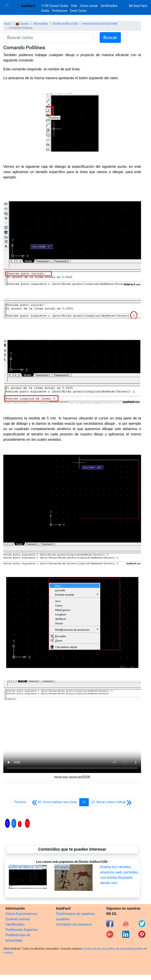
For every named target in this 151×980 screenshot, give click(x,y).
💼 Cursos (22, 24)
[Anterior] (54, 802)
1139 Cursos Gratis (55, 6)
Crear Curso (78, 11)
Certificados (15, 924)
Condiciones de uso (94, 949)
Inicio (7, 24)
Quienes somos (18, 919)
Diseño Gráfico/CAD (65, 24)
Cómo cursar (89, 6)
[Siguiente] (112, 802)
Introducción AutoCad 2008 (100, 24)
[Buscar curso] (48, 38)
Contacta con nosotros (74, 924)
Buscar (110, 38)
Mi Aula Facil (138, 6)
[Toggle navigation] (7, 5)
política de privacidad (119, 949)
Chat (74, 6)
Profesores (60, 11)
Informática (41, 24)
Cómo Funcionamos (21, 914)
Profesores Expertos (21, 930)
